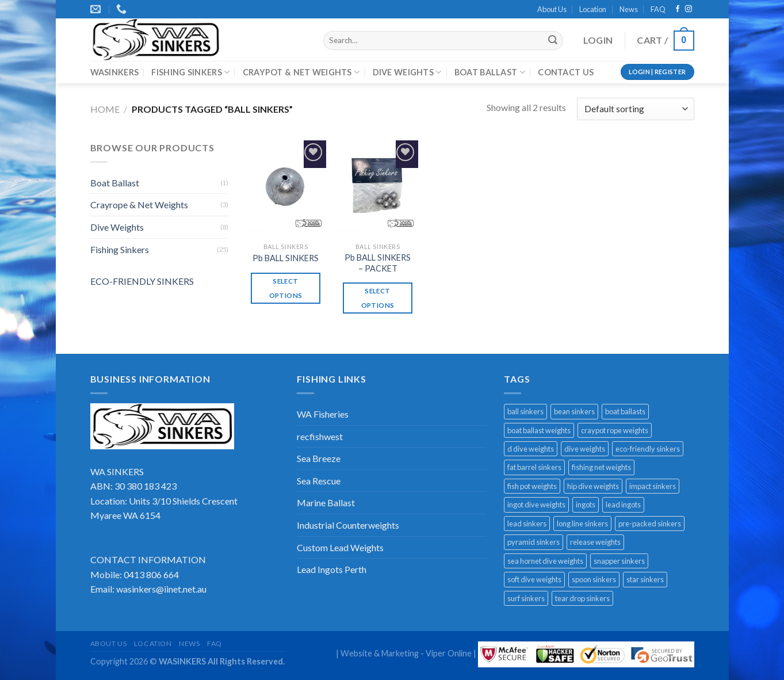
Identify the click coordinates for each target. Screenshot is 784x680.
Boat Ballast (115, 183)
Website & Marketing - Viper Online (406, 653)
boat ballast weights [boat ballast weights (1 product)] (539, 430)
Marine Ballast (326, 503)
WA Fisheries (323, 414)
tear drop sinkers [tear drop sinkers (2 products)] (582, 598)
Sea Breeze (319, 458)
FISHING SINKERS (190, 72)
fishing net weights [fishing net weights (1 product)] (601, 467)
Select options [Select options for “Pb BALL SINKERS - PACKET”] (378, 298)
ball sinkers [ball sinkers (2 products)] (525, 411)
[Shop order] (635, 109)
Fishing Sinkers (120, 249)
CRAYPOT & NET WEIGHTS (301, 72)
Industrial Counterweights (348, 525)
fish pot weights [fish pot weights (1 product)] (532, 486)
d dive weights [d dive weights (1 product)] (531, 449)
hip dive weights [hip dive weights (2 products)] (593, 486)
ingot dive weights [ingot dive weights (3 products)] (536, 505)
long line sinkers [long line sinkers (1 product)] (582, 524)
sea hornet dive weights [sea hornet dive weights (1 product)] (545, 561)
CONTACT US (566, 72)
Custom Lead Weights (340, 547)
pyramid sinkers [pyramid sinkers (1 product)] (533, 542)
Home (105, 109)
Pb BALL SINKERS (286, 258)
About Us (552, 9)
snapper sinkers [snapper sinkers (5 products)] (619, 561)
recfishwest (320, 436)
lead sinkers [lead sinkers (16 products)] (527, 524)
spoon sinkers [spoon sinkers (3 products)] (594, 579)
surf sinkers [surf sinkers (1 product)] (526, 598)
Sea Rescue (319, 481)
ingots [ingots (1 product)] (586, 505)
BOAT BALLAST (490, 72)
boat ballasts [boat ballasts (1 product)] (625, 411)
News (629, 9)
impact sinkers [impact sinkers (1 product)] (653, 486)
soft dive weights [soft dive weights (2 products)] (534, 579)
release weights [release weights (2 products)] (595, 542)
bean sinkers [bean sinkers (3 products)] (574, 411)
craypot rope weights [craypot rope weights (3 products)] (615, 430)
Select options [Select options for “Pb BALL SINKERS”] (286, 288)
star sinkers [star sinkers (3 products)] (645, 579)
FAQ (658, 9)
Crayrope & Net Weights (139, 205)
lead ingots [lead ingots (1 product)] (623, 505)
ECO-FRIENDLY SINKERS (142, 281)
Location (593, 9)
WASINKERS (115, 72)
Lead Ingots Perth (332, 569)
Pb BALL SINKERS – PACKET (378, 263)
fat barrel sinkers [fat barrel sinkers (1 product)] (534, 467)
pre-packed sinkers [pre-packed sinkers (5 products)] (650, 524)
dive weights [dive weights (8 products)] (585, 449)
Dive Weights (117, 227)
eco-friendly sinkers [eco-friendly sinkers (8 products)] (648, 449)
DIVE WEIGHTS (407, 72)
